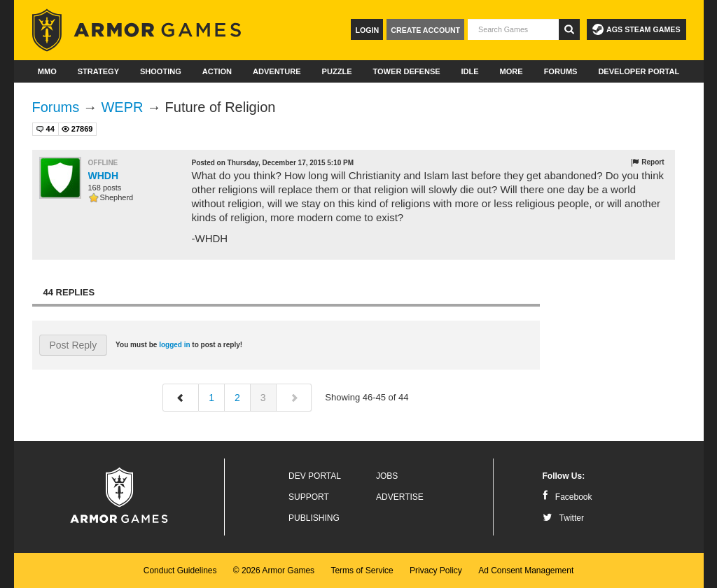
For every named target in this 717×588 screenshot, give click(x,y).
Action (217, 71)
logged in (174, 345)
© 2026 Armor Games (274, 570)
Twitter (563, 518)
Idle (470, 71)
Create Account (425, 30)
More (511, 71)
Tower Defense (406, 71)
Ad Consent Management (526, 570)
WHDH (104, 176)
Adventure (277, 71)
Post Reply (74, 345)
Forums (561, 71)
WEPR (122, 107)
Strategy (98, 71)
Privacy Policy (436, 570)
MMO (47, 71)
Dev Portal (315, 476)
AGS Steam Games (636, 29)
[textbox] (513, 29)
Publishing (314, 518)
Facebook (568, 497)
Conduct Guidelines (180, 570)
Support (309, 497)
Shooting (161, 71)
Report (647, 162)
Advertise (400, 497)
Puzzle (337, 71)
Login (367, 30)
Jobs (387, 476)
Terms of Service (362, 570)
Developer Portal (639, 71)
